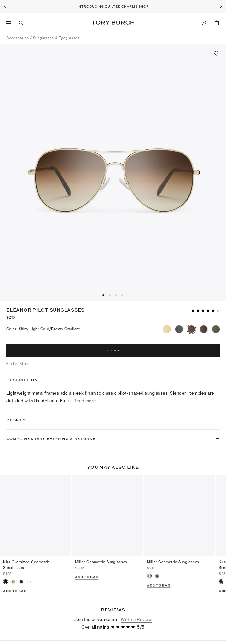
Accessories (17, 38)
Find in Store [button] (18, 364)
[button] (205, 310)
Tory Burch (113, 23)
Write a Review (136, 595)
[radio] (167, 329)
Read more (85, 401)
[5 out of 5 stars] (204, 311)
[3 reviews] (218, 311)
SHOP (144, 6)
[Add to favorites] (216, 53)
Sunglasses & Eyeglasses (56, 38)
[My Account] (204, 23)
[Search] (21, 23)
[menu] (10, 23)
